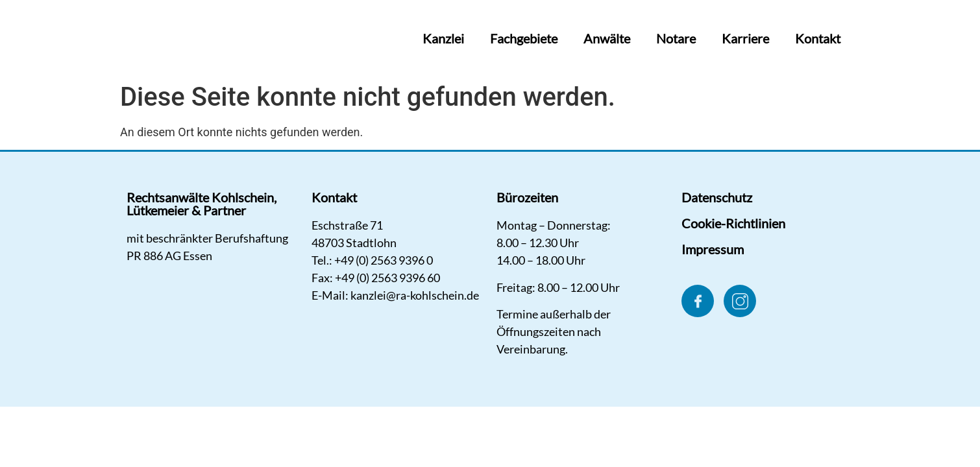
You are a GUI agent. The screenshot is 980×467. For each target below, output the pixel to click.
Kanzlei (443, 38)
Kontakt (818, 38)
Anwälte (607, 38)
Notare (676, 38)
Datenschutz (717, 197)
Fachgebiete (524, 38)
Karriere (745, 38)
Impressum (713, 249)
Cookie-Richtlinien (733, 223)
